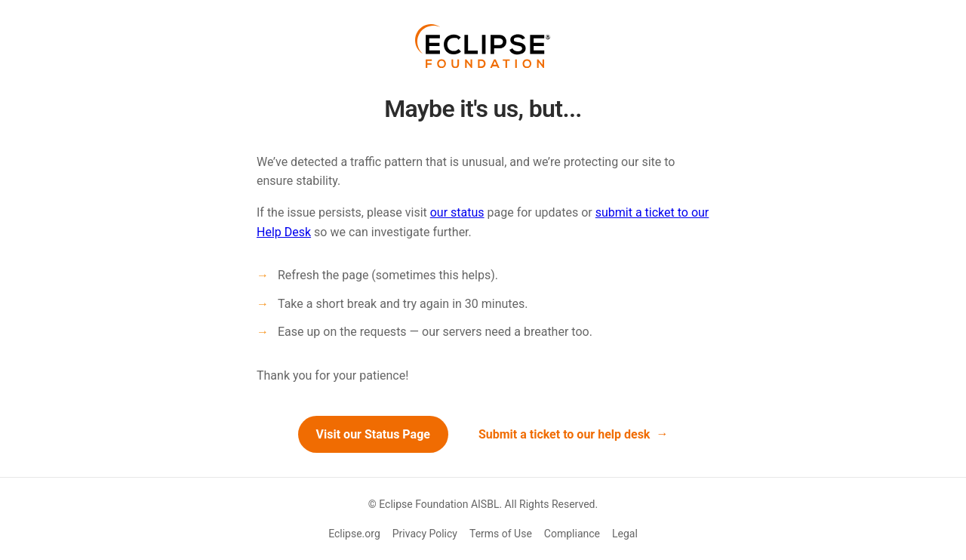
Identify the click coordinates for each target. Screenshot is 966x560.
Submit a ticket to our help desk (565, 434)
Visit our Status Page (373, 434)
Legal (625, 534)
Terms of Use (501, 534)
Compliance (572, 534)
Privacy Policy (425, 534)
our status (457, 212)
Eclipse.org (354, 534)
